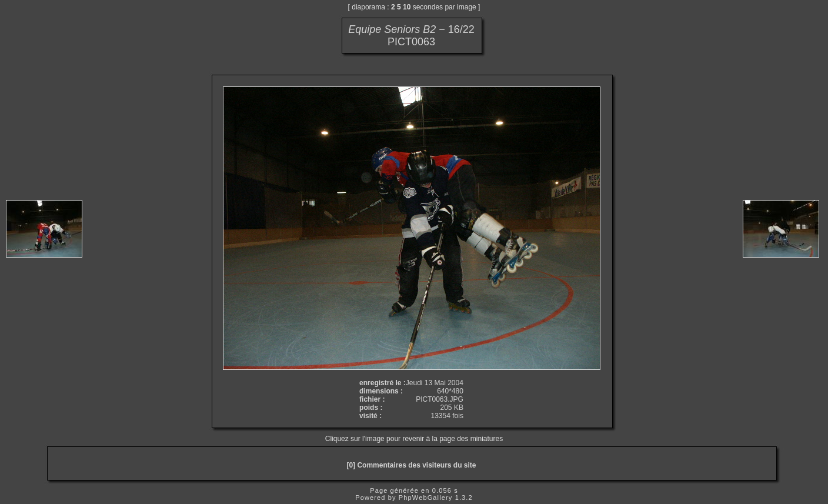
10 (407, 7)
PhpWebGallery (426, 498)
